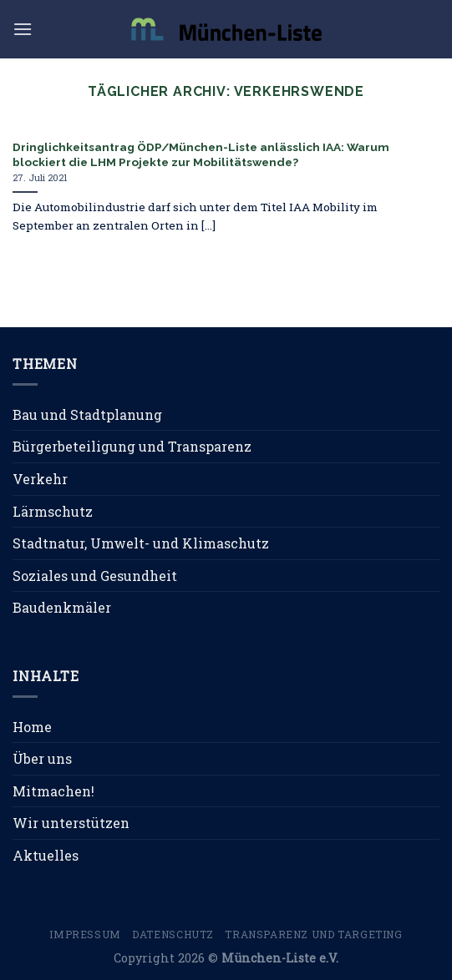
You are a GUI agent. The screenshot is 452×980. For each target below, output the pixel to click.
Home (32, 727)
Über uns (42, 758)
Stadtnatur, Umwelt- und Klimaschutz (141, 543)
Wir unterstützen (71, 823)
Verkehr (40, 479)
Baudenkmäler (62, 607)
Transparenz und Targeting (313, 934)
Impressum (85, 934)
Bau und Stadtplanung (87, 414)
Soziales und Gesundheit (95, 576)
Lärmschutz (53, 511)
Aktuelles (46, 855)
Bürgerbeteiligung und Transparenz (132, 446)
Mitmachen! (53, 791)
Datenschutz (173, 934)
